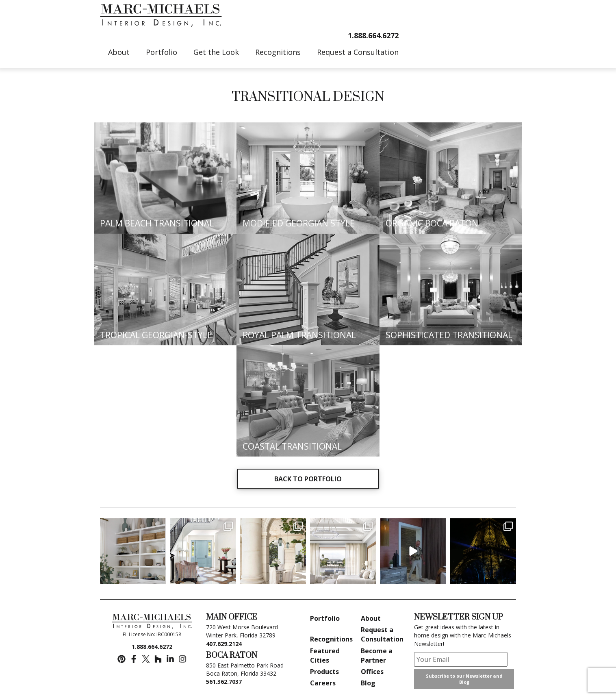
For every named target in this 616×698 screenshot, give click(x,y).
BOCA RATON (232, 656)
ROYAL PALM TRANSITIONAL (299, 335)
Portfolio (325, 618)
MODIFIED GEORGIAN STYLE (299, 223)
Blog (368, 683)
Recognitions (331, 639)
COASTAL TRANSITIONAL (292, 446)
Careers (323, 683)
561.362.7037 (224, 682)
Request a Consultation (382, 634)
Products (324, 672)
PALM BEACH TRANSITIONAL (157, 223)
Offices (372, 672)
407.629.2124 (224, 644)
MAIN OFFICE (232, 617)
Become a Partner (377, 656)
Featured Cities (325, 656)
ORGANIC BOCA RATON (432, 223)
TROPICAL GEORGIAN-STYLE (156, 335)
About (371, 618)
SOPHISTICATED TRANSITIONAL (449, 335)
